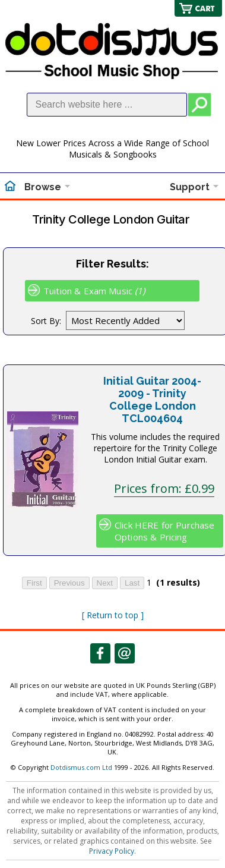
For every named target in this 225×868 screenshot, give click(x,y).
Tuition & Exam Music (94, 291)
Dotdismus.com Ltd (81, 767)
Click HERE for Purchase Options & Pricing (164, 531)
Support (190, 187)
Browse (43, 187)
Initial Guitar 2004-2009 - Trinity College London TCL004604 (152, 400)
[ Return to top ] (113, 615)
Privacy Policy (112, 851)
